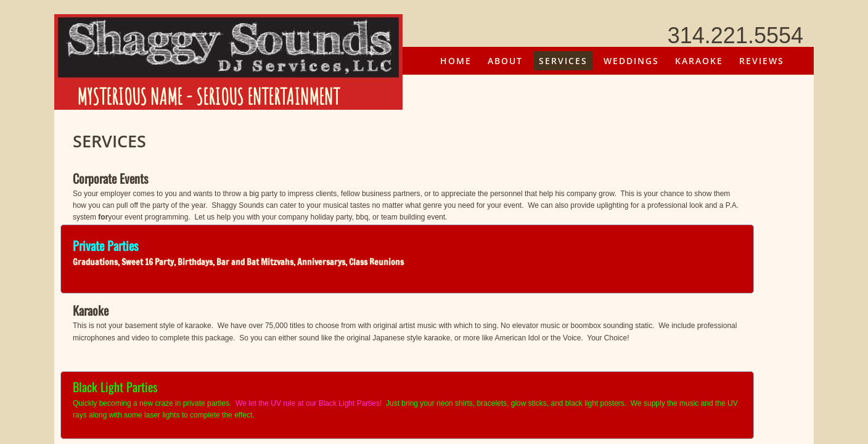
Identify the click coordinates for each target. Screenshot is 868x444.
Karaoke (699, 61)
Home (456, 61)
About (505, 61)
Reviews (762, 61)
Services (563, 61)
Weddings (631, 61)
